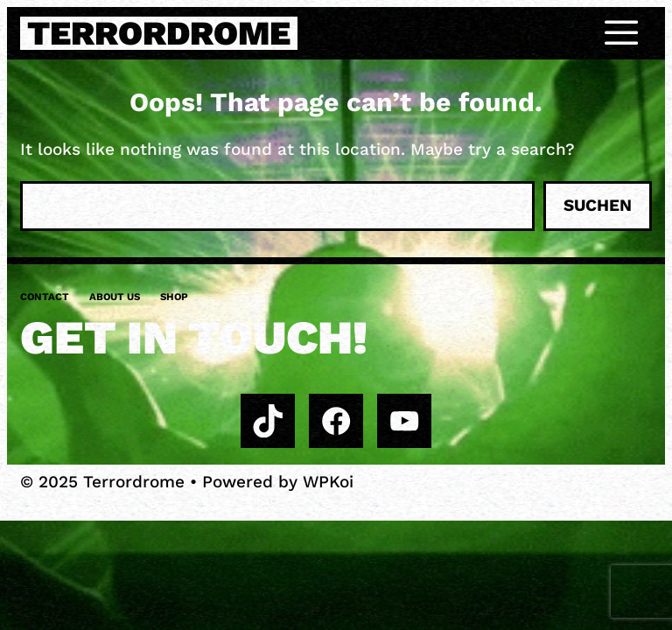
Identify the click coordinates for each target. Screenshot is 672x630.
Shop (174, 297)
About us (115, 297)
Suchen (598, 205)
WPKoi (328, 482)
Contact (45, 297)
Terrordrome (159, 33)
